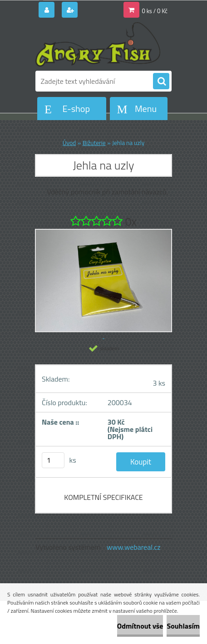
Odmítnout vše (140, 626)
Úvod (69, 143)
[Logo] (98, 44)
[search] (161, 82)
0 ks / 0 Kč (155, 11)
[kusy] (53, 460)
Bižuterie (94, 143)
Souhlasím (183, 626)
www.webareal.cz (134, 547)
